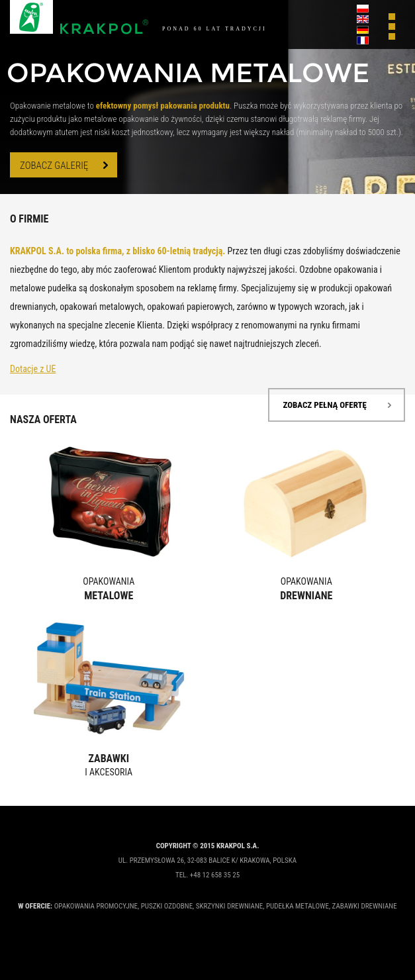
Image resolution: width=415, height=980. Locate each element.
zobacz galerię (54, 166)
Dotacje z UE (33, 369)
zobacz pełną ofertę (325, 405)
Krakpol (79, 18)
